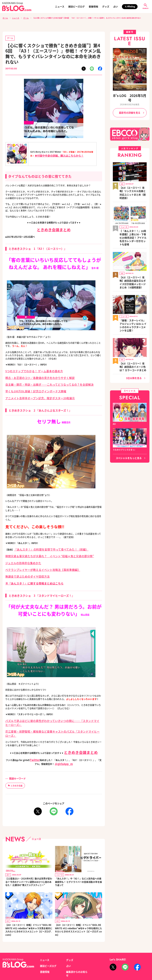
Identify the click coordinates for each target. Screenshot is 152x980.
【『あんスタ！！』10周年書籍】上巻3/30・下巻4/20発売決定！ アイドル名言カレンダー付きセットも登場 (133, 219)
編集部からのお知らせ (76, 948)
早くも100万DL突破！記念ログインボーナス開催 (29, 387)
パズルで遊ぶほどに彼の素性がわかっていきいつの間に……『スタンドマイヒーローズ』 (49, 710)
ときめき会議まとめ (54, 228)
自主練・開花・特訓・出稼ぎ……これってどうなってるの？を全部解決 (40, 381)
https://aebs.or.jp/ (117, 966)
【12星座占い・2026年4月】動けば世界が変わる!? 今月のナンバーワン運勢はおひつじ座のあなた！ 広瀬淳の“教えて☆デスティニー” (28, 860)
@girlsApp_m (63, 743)
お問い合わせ (30, 962)
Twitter (34, 740)
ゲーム (24, 18)
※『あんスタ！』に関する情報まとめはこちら (28, 574)
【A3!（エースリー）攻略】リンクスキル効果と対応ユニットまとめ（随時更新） (133, 181)
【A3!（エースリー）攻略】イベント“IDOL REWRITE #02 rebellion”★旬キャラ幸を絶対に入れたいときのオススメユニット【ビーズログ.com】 (78, 908)
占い (116, 7)
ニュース (60, 7)
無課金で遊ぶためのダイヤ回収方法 (23, 568)
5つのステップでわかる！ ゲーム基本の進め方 (28, 369)
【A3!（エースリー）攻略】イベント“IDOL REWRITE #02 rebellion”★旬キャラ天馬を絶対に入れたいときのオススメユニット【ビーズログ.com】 (28, 908)
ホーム (5, 18)
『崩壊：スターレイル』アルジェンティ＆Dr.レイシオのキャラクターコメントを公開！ (133, 295)
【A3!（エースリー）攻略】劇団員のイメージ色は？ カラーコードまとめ (133, 332)
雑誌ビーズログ (76, 7)
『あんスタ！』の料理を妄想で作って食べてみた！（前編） (43, 544)
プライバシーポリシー (50, 962)
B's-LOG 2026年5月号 (130, 95)
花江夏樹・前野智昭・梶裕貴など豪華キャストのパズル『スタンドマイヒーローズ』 (47, 716)
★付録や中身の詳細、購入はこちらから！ (59, 154)
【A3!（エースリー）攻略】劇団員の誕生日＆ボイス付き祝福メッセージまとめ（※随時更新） (133, 258)
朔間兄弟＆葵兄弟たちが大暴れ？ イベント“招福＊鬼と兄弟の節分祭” (40, 550)
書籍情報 (93, 7)
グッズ (106, 7)
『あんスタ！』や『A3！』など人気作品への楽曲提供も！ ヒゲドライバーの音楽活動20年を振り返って (78, 860)
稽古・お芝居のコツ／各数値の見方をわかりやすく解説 (33, 375)
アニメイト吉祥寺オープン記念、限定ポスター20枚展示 (33, 393)
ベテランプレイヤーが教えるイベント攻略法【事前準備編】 (35, 562)
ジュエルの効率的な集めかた (19, 556)
